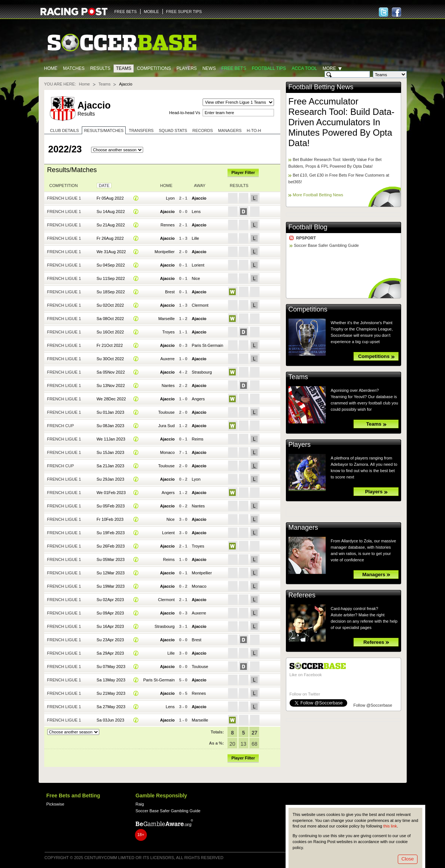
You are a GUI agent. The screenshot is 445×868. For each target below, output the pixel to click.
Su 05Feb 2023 (111, 506)
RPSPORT (306, 238)
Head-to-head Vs (185, 113)
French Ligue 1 (64, 198)
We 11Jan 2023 (111, 439)
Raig (140, 804)
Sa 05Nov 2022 (111, 372)
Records (202, 130)
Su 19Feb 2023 (111, 533)
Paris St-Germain (208, 345)
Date (104, 185)
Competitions (154, 68)
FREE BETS (126, 12)
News (209, 68)
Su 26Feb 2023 (111, 546)
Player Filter (243, 172)
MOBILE (151, 12)
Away (200, 185)
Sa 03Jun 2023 (110, 720)
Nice (196, 278)
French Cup (61, 426)
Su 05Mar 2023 (111, 559)
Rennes (168, 225)
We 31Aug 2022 (111, 252)
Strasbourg (202, 372)
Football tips (269, 68)
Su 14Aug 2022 (111, 212)
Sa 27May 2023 (111, 707)
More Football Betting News (318, 195)
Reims (198, 439)
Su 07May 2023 (111, 667)
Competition (64, 185)
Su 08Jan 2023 (110, 426)
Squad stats (173, 130)
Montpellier (165, 252)
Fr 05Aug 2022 (110, 198)
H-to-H (254, 130)
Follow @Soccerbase (373, 705)
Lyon (170, 198)
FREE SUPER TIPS (184, 12)
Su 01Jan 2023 (110, 412)
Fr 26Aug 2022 (110, 238)
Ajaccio (199, 198)
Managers (230, 130)
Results (100, 68)
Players (187, 68)
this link (390, 826)
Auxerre (167, 359)
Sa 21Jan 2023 (110, 466)
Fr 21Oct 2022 (110, 345)
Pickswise (55, 804)
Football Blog (308, 227)
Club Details (65, 130)
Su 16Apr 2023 (110, 626)
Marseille (167, 319)
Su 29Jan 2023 (110, 479)
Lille (196, 238)
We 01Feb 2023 (111, 493)
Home (51, 68)
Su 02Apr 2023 (110, 600)
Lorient (198, 265)
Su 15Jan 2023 (110, 452)
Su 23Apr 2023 (110, 640)
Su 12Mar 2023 (111, 573)
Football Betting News (321, 87)
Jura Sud (167, 426)
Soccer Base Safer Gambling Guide (327, 245)
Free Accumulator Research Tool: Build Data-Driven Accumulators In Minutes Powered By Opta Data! (342, 122)
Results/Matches (104, 130)
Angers (198, 399)
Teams (124, 68)
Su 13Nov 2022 (111, 385)
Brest (170, 292)
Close (408, 859)
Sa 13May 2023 (111, 680)
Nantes (168, 385)
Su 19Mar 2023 (111, 586)
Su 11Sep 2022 (111, 278)
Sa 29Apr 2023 (110, 653)
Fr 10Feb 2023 (110, 519)
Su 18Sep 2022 (111, 292)
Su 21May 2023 (111, 693)
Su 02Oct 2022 (110, 305)
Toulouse (167, 412)
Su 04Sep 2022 (111, 265)
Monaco (167, 452)
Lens (196, 212)
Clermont (200, 305)
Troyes (168, 332)
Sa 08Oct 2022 (110, 319)
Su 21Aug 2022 (111, 225)
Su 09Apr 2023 (110, 613)
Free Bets (234, 68)
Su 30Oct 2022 (110, 359)
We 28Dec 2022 (111, 399)
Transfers (141, 130)
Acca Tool (304, 68)
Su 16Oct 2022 (110, 332)
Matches (74, 68)
